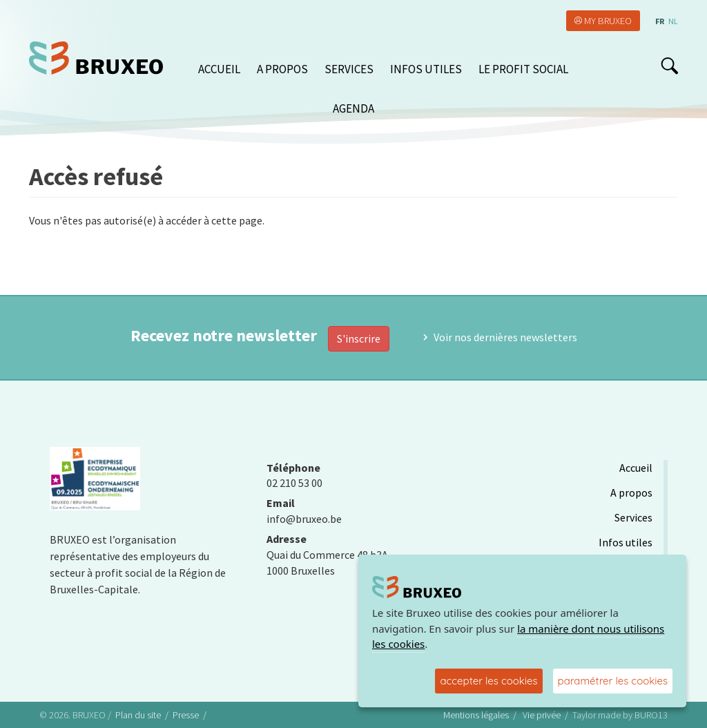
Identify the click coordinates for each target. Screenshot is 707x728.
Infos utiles (426, 69)
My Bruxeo (608, 21)
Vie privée (542, 715)
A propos (282, 69)
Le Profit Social (523, 69)
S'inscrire (359, 338)
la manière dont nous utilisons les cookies (518, 636)
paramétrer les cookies (613, 681)
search (669, 66)
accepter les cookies (488, 681)
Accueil (219, 69)
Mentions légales (476, 715)
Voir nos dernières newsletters (505, 337)
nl (673, 21)
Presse (186, 715)
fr (660, 21)
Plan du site (138, 715)
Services (349, 69)
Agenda (353, 108)
